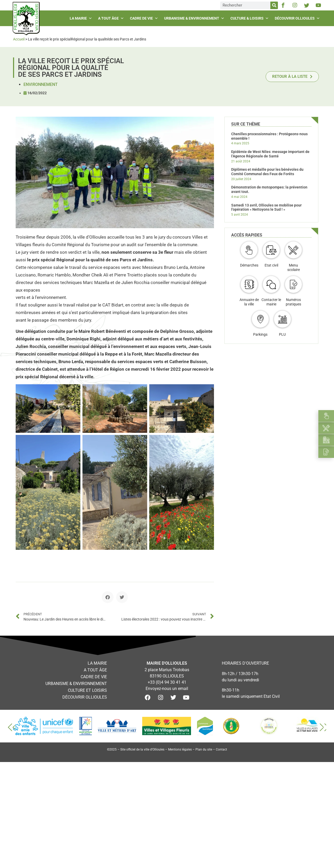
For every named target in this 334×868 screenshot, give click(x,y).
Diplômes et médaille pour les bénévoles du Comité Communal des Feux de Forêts (267, 172)
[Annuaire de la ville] (249, 284)
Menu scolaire (294, 267)
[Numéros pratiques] (293, 284)
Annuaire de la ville (249, 302)
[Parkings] (260, 319)
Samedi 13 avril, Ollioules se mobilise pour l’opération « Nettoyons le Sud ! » (266, 207)
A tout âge (112, 18)
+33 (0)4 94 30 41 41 (167, 682)
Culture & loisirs (250, 18)
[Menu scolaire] (293, 250)
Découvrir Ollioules (298, 18)
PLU (282, 334)
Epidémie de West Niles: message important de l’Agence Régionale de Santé (270, 154)
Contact (221, 749)
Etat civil (271, 265)
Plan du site (204, 749)
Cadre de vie (145, 18)
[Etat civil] (271, 250)
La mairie (82, 18)
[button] (108, 597)
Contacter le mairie (271, 302)
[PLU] (282, 319)
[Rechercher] (274, 5)
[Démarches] (249, 250)
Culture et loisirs (87, 690)
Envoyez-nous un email (167, 689)
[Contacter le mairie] (271, 284)
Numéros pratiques (293, 302)
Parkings (260, 334)
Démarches (249, 265)
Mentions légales (180, 749)
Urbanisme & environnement (195, 18)
